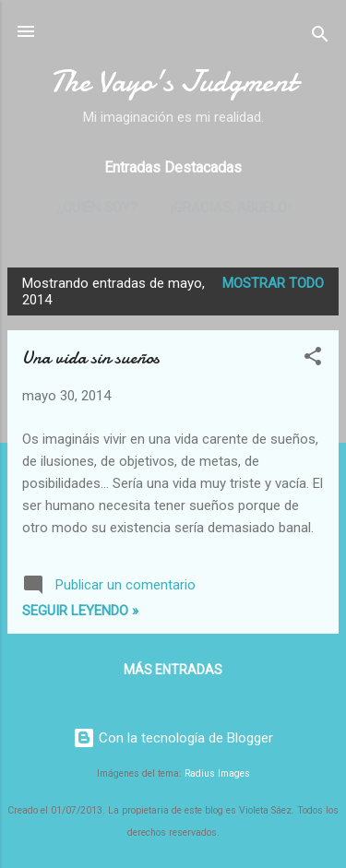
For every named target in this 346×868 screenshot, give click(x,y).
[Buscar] (320, 37)
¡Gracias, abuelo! (231, 208)
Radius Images (217, 773)
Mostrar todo (273, 283)
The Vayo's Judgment (173, 82)
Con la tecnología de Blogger (173, 738)
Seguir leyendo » (80, 611)
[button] (313, 359)
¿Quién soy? (97, 208)
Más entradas (173, 670)
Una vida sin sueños (91, 357)
